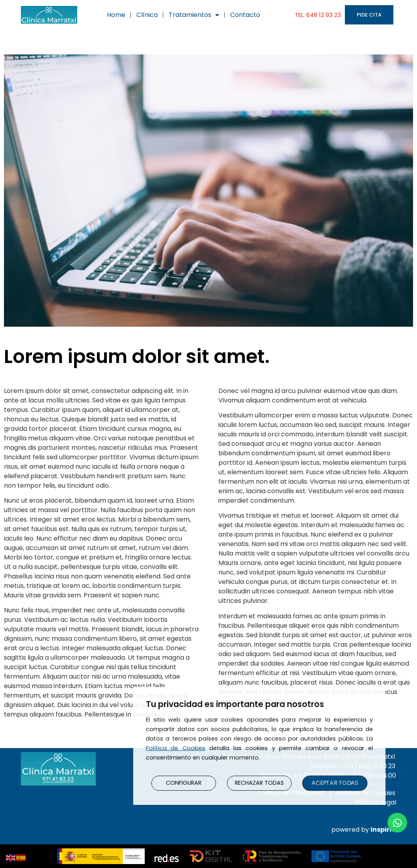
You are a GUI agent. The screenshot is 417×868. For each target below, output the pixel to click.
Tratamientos (194, 15)
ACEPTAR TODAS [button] (335, 783)
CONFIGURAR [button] (184, 783)
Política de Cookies (176, 748)
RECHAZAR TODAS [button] (259, 783)
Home (116, 15)
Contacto (245, 15)
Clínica (147, 15)
